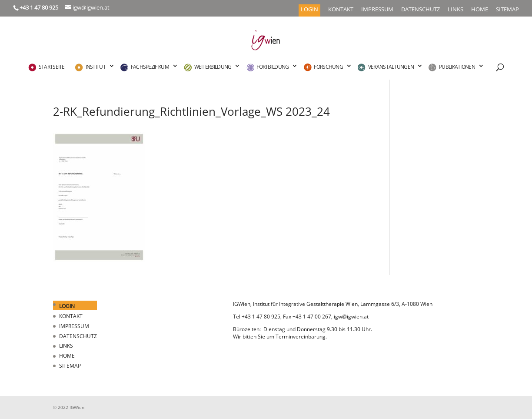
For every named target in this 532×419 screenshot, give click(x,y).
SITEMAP (507, 10)
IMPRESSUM (377, 10)
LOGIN (309, 10)
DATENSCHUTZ (421, 10)
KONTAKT (341, 10)
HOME (480, 10)
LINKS (456, 10)
